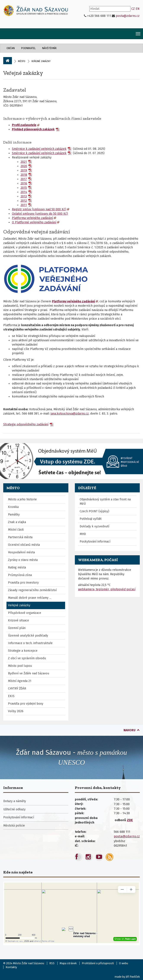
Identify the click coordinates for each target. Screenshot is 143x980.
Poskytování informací (95, 542)
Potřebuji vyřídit (91, 519)
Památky (14, 515)
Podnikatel (28, 48)
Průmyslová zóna (20, 575)
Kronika (13, 507)
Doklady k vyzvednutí (94, 526)
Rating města (17, 567)
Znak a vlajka (17, 522)
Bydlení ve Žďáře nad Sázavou (29, 673)
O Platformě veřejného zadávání (34, 222)
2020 (24, 166)
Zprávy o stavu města (23, 560)
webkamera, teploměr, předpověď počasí (107, 589)
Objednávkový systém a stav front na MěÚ (105, 502)
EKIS (11, 696)
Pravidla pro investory (23, 583)
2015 (24, 188)
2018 (24, 175)
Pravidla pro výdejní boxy (26, 704)
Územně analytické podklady (28, 636)
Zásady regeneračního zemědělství (32, 590)
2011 (24, 205)
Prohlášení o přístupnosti (98, 963)
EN (138, 9)
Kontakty (11, 967)
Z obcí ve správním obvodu (27, 658)
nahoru (129, 730)
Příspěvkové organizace (25, 613)
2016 (24, 183)
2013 (24, 196)
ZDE (130, 820)
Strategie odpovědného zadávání (26, 424)
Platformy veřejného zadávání (73, 301)
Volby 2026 (16, 711)
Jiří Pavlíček (133, 977)
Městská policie (14, 826)
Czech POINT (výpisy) (94, 511)
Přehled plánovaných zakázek (33, 129)
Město (22, 61)
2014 (24, 192)
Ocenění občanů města (24, 545)
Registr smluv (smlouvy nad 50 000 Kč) (39, 209)
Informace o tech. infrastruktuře (30, 643)
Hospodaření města (21, 552)
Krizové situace (18, 620)
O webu (124, 963)
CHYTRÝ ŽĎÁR (17, 689)
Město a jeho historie (22, 499)
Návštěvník (49, 48)
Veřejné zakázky (23, 73)
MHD (83, 534)
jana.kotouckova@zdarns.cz (70, 414)
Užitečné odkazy (14, 809)
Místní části (16, 530)
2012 (24, 201)
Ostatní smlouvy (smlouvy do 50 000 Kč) (40, 214)
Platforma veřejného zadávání (32, 218)
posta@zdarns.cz (128, 16)
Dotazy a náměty (15, 801)
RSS (52, 963)
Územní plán (17, 628)
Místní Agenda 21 (20, 681)
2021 (24, 162)
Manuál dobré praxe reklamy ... (30, 598)
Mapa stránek (68, 963)
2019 (24, 170)
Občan (11, 48)
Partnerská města (20, 537)
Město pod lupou (20, 666)
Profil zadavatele (24, 125)
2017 (24, 179)
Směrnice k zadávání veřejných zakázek (39, 149)
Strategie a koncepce (23, 651)
